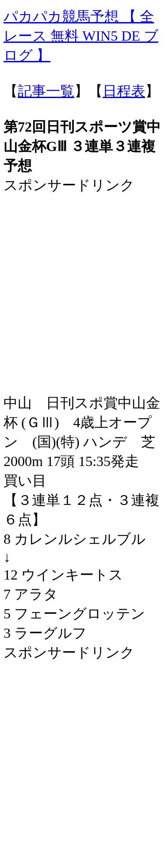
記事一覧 (46, 91)
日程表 (124, 91)
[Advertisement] (83, 278)
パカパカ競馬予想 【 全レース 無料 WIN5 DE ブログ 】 (81, 36)
